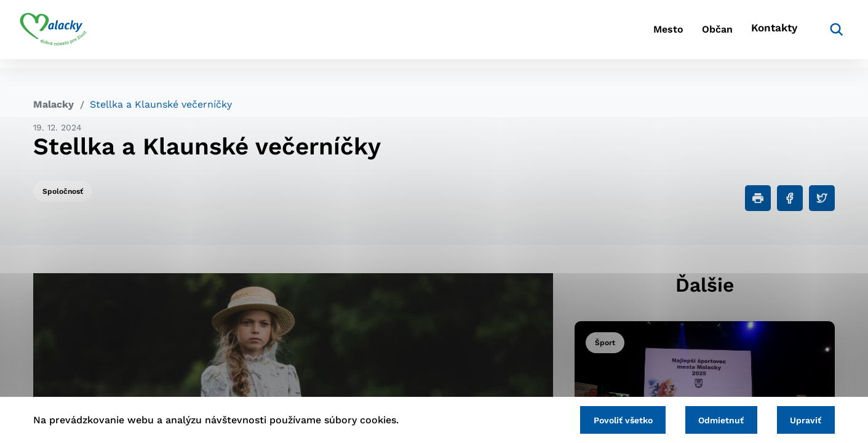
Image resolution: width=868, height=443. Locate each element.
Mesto (628, 34)
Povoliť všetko (609, 419)
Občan (689, 34)
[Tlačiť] (758, 198)
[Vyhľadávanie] (816, 34)
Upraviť (803, 419)
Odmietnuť (713, 419)
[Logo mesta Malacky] (67, 34)
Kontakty (757, 34)
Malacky (54, 104)
